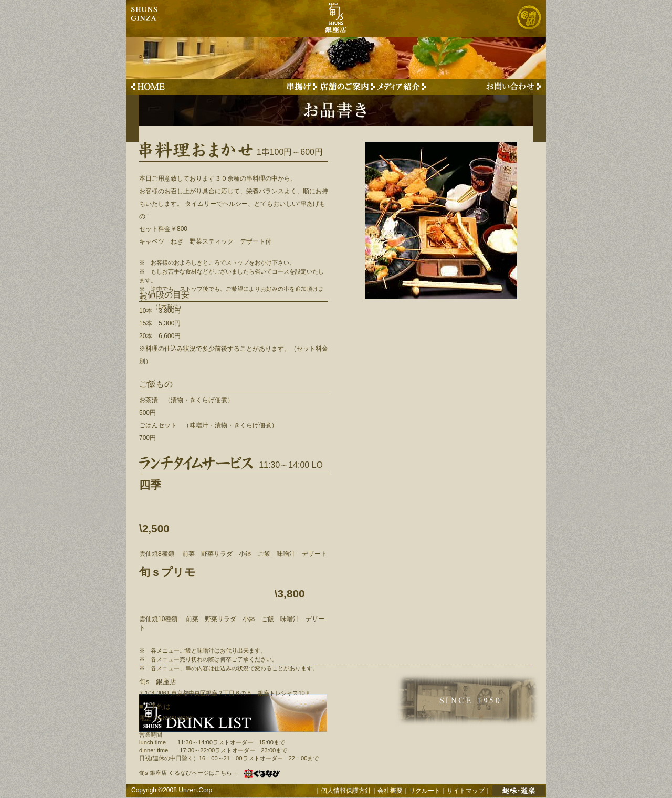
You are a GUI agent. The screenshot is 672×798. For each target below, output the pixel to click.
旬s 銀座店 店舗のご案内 (347, 87)
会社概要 (390, 791)
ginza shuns (145, 18)
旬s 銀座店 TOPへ (149, 87)
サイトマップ (466, 791)
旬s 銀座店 (335, 18)
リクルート (425, 791)
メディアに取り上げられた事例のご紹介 (401, 87)
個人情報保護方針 (346, 791)
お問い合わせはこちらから (512, 87)
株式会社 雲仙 (529, 18)
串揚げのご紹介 (301, 87)
